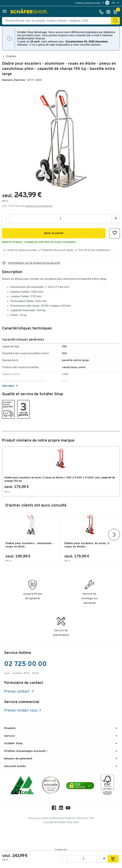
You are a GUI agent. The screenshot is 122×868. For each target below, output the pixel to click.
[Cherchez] (115, 21)
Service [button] (9, 736)
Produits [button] (10, 728)
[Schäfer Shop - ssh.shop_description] (29, 12)
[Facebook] (54, 809)
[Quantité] (60, 219)
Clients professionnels (88, 3)
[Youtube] (68, 809)
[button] (5, 12)
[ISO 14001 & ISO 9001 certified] (22, 786)
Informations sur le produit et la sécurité (34, 263)
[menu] (90, 3)
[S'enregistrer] (109, 12)
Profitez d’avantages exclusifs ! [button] (26, 751)
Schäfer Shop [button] (13, 744)
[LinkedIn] (61, 809)
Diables (11, 57)
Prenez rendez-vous (21, 711)
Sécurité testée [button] (15, 766)
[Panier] (116, 12)
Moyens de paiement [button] (18, 759)
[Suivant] (114, 535)
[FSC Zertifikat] (107, 786)
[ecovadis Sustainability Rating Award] (51, 786)
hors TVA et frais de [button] (27, 206)
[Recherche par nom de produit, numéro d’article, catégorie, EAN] (58, 21)
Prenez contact (17, 692)
